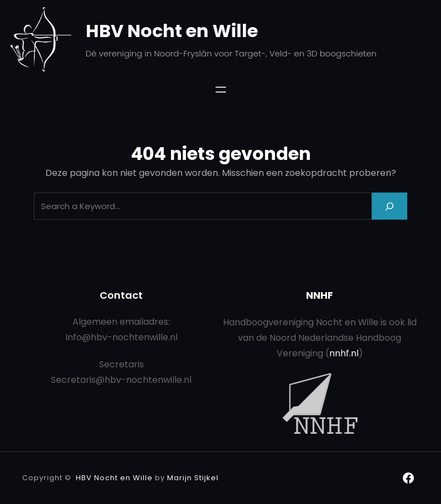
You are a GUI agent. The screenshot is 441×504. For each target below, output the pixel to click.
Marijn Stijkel (193, 478)
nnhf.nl (344, 353)
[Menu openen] (221, 90)
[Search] (390, 206)
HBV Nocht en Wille (172, 31)
